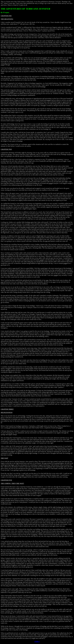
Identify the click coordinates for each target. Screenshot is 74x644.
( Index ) (37, 642)
